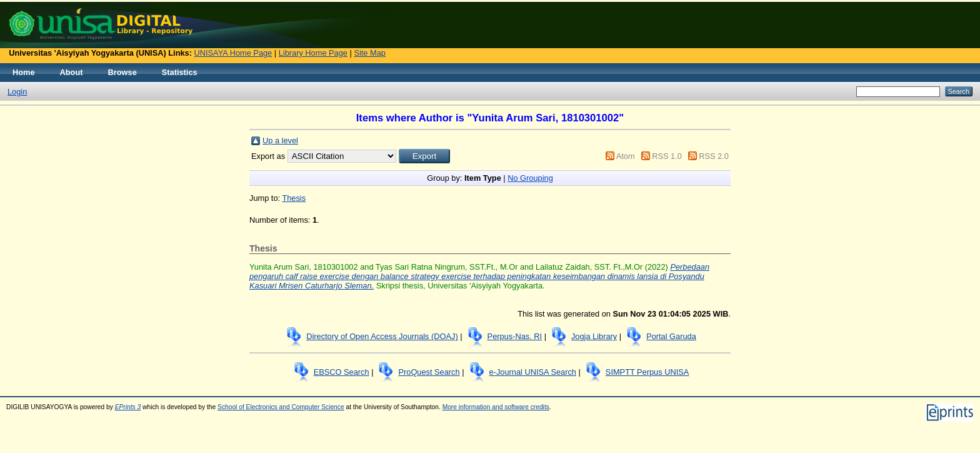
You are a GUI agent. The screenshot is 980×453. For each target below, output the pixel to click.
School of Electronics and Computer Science (281, 407)
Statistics (180, 72)
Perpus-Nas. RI (515, 336)
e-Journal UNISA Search (533, 372)
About (72, 72)
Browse (122, 72)
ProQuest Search (429, 372)
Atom (626, 156)
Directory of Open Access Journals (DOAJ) (382, 336)
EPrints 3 (128, 407)
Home (24, 72)
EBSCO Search (342, 372)
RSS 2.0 (714, 156)
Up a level (280, 140)
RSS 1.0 (667, 156)
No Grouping (530, 178)
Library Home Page (313, 53)
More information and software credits (496, 407)
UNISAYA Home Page (233, 53)
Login (17, 92)
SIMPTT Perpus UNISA (647, 372)
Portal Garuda (671, 336)
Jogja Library (594, 336)
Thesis (294, 198)
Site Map (370, 53)
